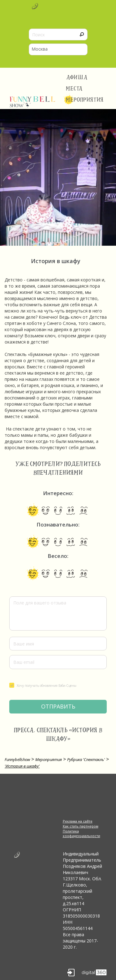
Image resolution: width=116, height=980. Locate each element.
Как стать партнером (81, 826)
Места (74, 89)
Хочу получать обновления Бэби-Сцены (43, 685)
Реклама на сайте (78, 821)
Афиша (77, 77)
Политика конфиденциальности (82, 834)
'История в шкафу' (22, 766)
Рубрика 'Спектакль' (86, 759)
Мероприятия (85, 100)
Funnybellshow (17, 759)
